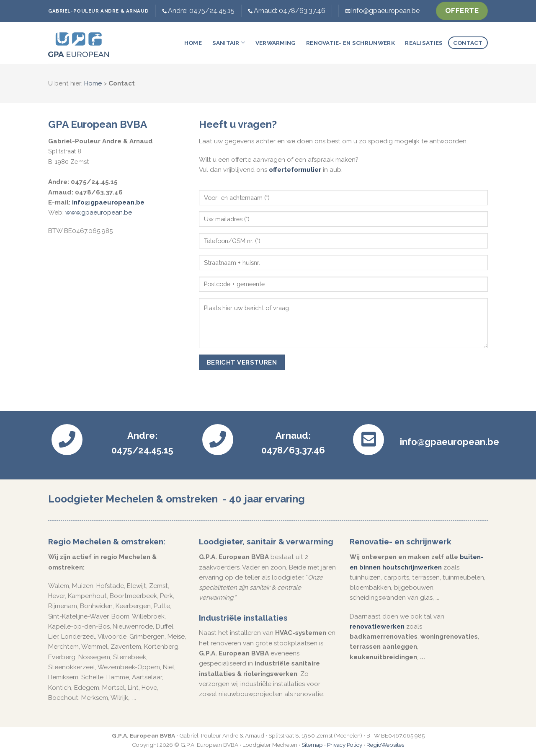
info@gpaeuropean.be (385, 11)
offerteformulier (295, 170)
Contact (468, 43)
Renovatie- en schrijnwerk (350, 43)
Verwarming (276, 43)
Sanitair (229, 43)
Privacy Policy (345, 745)
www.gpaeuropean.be (99, 212)
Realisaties (424, 43)
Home (193, 43)
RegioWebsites (385, 745)
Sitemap (312, 745)
